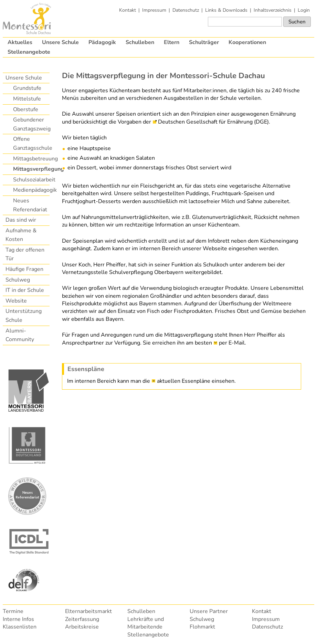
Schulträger (204, 42)
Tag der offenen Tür (25, 254)
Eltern (172, 42)
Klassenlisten (20, 627)
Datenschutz (186, 10)
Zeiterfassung (82, 619)
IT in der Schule (25, 290)
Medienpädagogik (31, 190)
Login (304, 10)
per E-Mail (232, 343)
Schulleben (140, 42)
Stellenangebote (29, 52)
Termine (13, 611)
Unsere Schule (60, 42)
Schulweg (18, 280)
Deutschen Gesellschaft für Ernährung (205, 122)
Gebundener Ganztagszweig (31, 124)
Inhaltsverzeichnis (273, 10)
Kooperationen (247, 42)
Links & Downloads (226, 10)
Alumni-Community (20, 335)
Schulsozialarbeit (31, 180)
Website (16, 301)
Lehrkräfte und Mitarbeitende (146, 623)
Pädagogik (102, 42)
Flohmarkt (202, 627)
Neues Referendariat (30, 205)
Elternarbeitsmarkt (88, 611)
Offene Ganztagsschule (31, 144)
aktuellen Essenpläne (184, 381)
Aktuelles (20, 42)
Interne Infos (18, 619)
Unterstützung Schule (24, 316)
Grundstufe (27, 88)
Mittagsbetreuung (31, 159)
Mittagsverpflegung (31, 169)
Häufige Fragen (24, 269)
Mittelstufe (27, 99)
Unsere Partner (209, 611)
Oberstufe (26, 109)
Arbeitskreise (82, 627)
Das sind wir (21, 220)
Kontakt (128, 10)
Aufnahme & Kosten (21, 235)
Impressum (154, 10)
